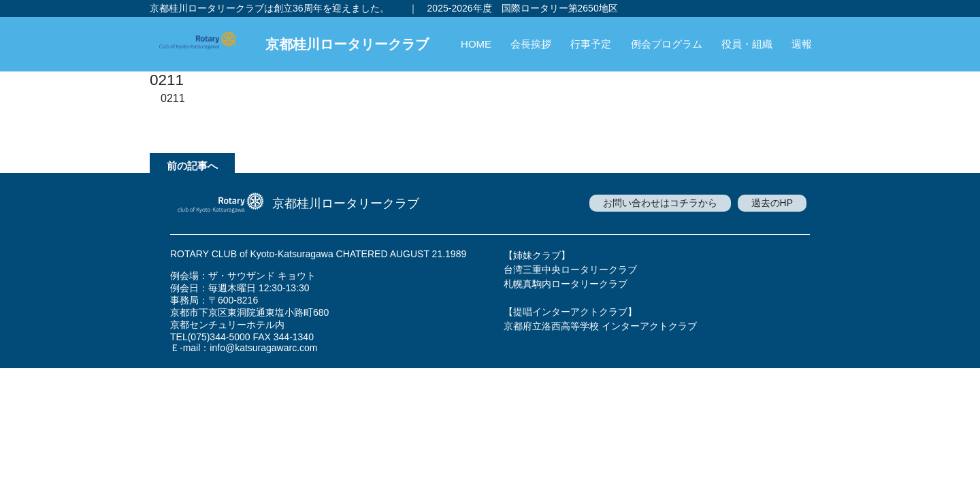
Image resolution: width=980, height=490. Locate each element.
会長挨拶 (531, 44)
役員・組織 (747, 44)
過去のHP (772, 203)
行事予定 (591, 44)
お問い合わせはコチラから (660, 203)
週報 (802, 44)
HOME (476, 44)
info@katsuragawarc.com (263, 348)
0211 (173, 98)
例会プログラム (667, 44)
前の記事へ (192, 166)
